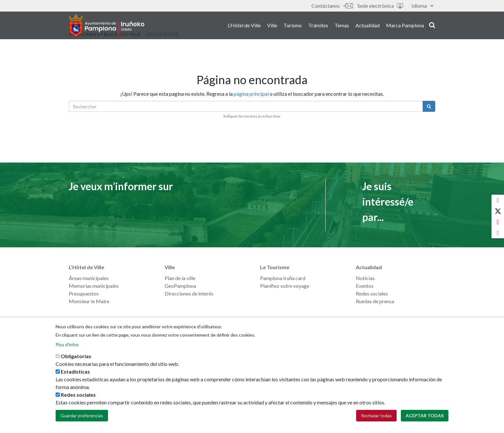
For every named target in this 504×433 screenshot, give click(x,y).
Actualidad (368, 25)
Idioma (422, 6)
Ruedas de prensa (375, 301)
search (432, 25)
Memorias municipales (94, 286)
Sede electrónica (380, 6)
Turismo (293, 25)
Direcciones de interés (189, 293)
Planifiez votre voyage (285, 286)
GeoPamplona (180, 286)
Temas (342, 25)
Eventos (365, 286)
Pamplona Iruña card (283, 278)
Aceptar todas (425, 415)
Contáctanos (332, 6)
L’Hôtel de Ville (244, 25)
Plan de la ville (180, 278)
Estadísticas (75, 371)
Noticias (365, 278)
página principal (251, 94)
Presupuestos (84, 293)
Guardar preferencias (82, 415)
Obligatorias (76, 356)
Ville (272, 25)
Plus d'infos (67, 345)
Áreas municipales (89, 278)
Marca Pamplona (405, 25)
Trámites (318, 25)
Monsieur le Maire (89, 301)
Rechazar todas (376, 415)
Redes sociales (372, 293)
